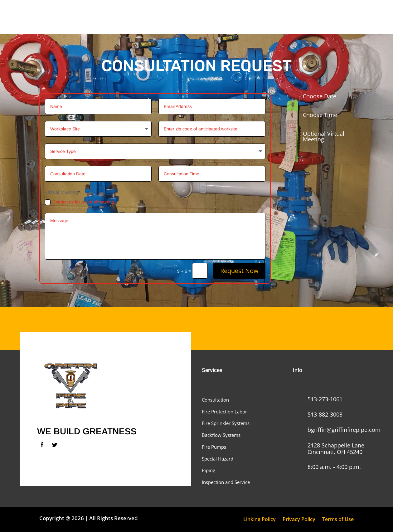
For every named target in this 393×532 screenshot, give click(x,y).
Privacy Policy (299, 520)
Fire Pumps (214, 447)
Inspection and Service (226, 482)
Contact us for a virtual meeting (80, 202)
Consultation (215, 400)
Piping (209, 470)
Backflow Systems (221, 435)
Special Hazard (218, 459)
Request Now (239, 271)
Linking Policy (260, 520)
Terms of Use (338, 520)
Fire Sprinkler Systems (226, 423)
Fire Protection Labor (224, 412)
